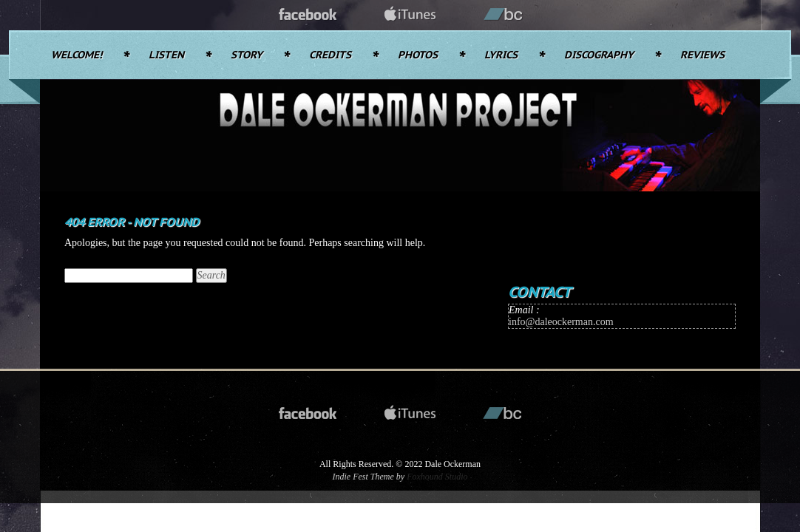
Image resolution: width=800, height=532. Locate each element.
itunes (410, 15)
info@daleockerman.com (561, 322)
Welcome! (77, 55)
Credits (330, 55)
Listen (166, 55)
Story (247, 55)
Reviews (702, 55)
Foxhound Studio (437, 477)
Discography (599, 55)
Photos (418, 55)
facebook (308, 15)
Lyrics (501, 55)
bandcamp (504, 15)
